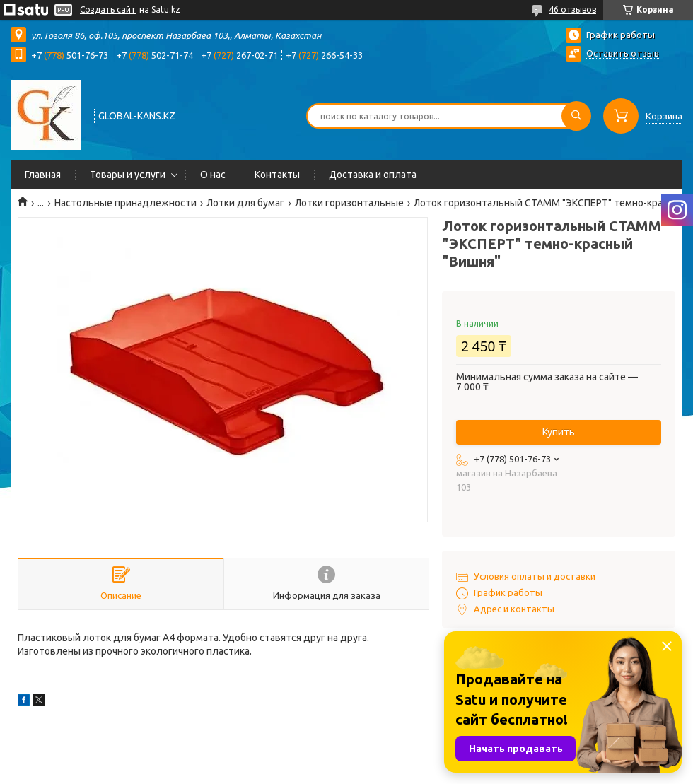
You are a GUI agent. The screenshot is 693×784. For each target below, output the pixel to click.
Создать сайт (108, 10)
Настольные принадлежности (126, 203)
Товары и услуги (128, 175)
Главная (43, 175)
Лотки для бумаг (245, 203)
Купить (559, 432)
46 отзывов (572, 10)
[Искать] (576, 116)
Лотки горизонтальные (349, 203)
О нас (213, 175)
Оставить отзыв (623, 53)
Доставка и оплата (373, 175)
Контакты (277, 175)
